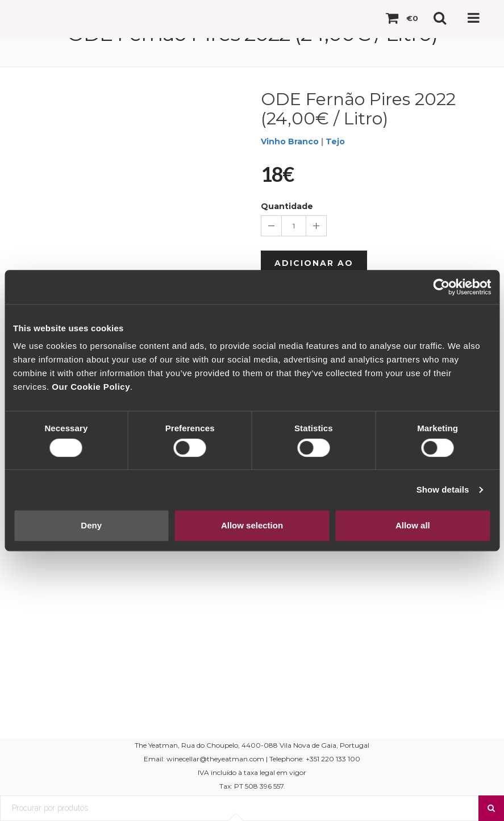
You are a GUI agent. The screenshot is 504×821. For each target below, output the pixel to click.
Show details (443, 489)
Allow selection (252, 525)
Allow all (413, 525)
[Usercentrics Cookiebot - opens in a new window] (441, 287)
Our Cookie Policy (91, 387)
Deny (91, 525)
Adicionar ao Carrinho (314, 268)
